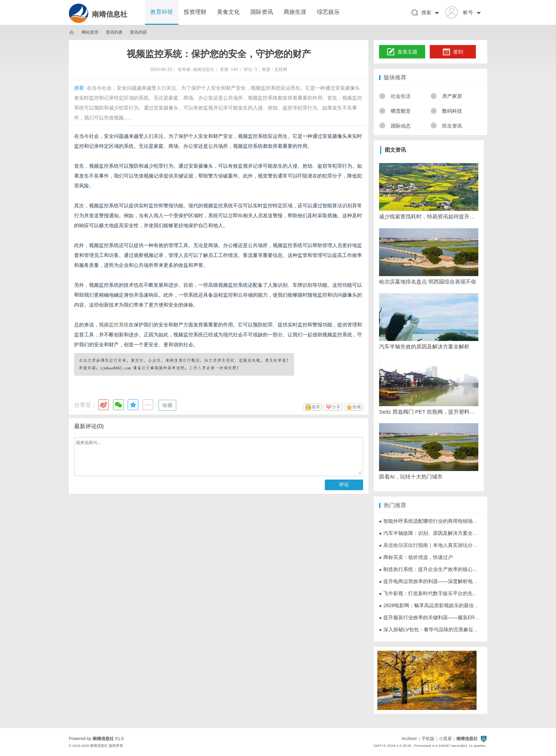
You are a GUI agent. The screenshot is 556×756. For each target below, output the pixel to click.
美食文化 (228, 12)
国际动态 (395, 126)
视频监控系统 (114, 325)
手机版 (428, 739)
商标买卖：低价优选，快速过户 (416, 557)
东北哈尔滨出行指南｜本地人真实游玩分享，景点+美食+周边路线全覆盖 (461, 545)
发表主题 (402, 52)
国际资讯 (262, 12)
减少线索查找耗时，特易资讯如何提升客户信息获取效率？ (429, 216)
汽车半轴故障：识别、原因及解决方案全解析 (431, 533)
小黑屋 (445, 739)
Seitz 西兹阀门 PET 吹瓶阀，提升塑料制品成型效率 (429, 412)
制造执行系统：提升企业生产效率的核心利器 (431, 569)
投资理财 (195, 12)
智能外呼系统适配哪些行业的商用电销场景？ (431, 521)
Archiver (409, 739)
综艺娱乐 (328, 12)
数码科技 (446, 111)
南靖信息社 (110, 14)
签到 (453, 52)
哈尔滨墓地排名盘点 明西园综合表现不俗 (428, 282)
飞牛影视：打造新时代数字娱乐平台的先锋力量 (433, 593)
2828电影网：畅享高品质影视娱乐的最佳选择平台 (436, 605)
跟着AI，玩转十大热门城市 (411, 477)
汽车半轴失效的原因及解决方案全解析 (424, 346)
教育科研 (162, 12)
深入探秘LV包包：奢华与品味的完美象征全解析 (434, 629)
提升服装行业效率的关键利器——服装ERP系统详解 (438, 617)
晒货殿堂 (395, 111)
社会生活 (395, 96)
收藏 (167, 405)
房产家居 (446, 96)
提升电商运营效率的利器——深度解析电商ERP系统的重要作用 (451, 581)
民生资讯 (446, 126)
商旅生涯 (295, 12)
